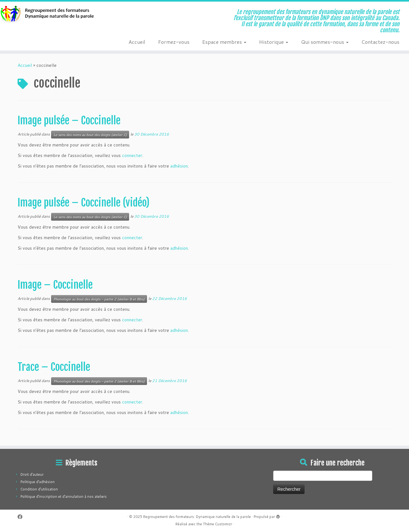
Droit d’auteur (32, 474)
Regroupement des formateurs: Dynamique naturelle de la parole (197, 517)
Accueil (137, 42)
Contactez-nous (380, 42)
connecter (132, 155)
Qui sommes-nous (325, 42)
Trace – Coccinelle (54, 367)
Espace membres (224, 42)
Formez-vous (174, 42)
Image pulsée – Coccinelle (69, 121)
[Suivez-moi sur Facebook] (22, 517)
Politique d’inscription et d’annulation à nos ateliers (64, 497)
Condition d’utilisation (39, 489)
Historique (274, 42)
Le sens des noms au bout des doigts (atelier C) (90, 135)
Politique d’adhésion (38, 482)
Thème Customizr (217, 524)
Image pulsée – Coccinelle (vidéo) (84, 203)
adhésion (179, 166)
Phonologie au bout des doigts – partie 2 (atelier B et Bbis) (99, 299)
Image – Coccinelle (55, 285)
